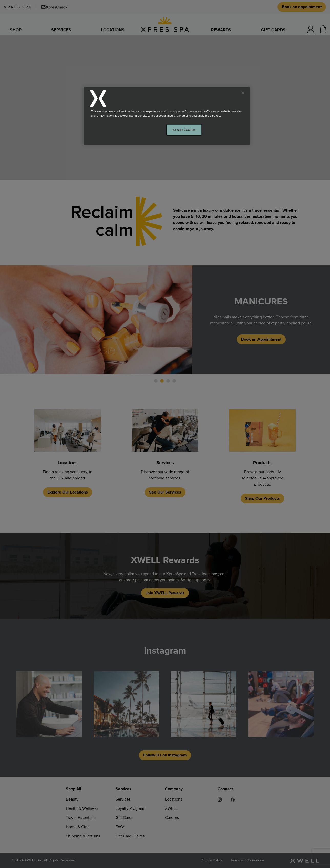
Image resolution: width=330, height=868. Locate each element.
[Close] (243, 93)
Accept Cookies (184, 130)
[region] (167, 116)
